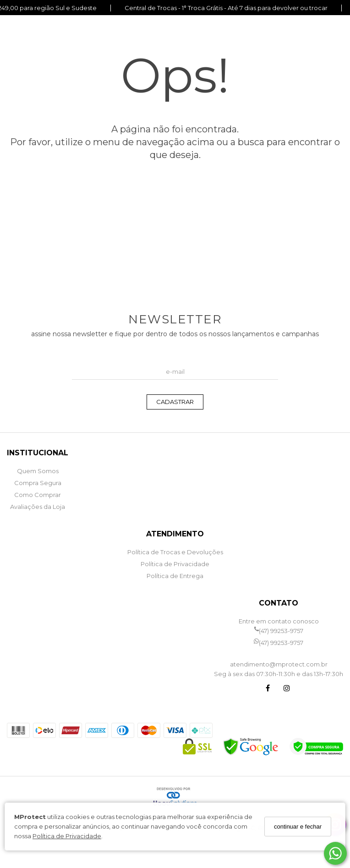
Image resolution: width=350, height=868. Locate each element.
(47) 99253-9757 (279, 631)
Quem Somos (38, 471)
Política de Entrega (175, 576)
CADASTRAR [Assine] (175, 402)
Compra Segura (38, 483)
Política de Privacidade (67, 836)
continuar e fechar (298, 827)
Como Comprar (38, 495)
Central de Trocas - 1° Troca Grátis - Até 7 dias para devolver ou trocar (226, 8)
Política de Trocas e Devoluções (175, 552)
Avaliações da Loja (38, 507)
